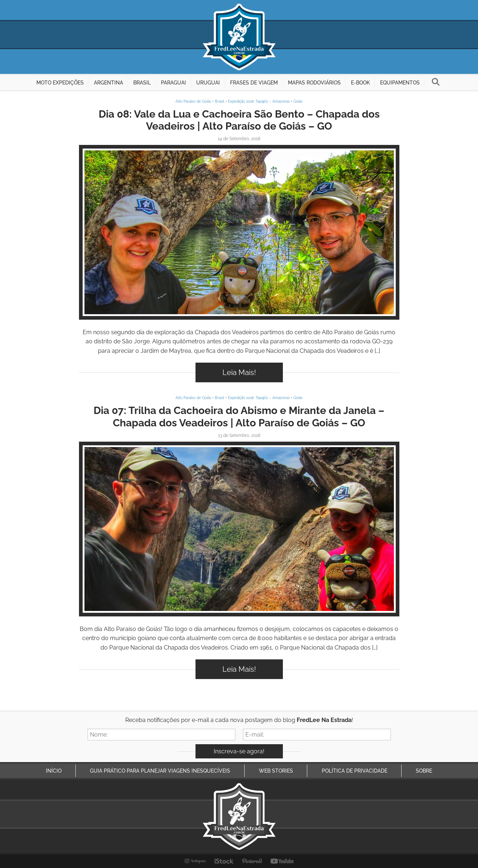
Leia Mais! (239, 372)
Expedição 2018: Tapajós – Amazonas (259, 101)
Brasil (220, 101)
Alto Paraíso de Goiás (193, 101)
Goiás (298, 101)
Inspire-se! (239, 232)
